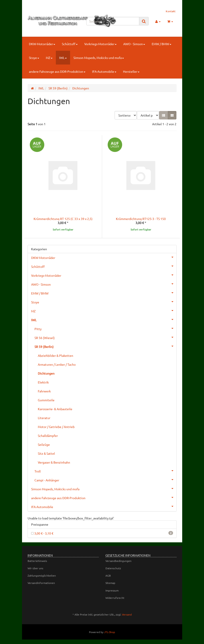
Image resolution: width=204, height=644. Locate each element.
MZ (49, 58)
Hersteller (131, 71)
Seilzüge (44, 444)
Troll (105, 471)
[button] (164, 115)
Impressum (112, 590)
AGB (108, 575)
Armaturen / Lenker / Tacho (57, 364)
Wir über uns (35, 568)
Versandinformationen (41, 583)
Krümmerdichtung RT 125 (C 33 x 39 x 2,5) (63, 219)
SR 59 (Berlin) (105, 346)
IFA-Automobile (104, 71)
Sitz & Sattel (46, 453)
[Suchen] (113, 21)
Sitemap (110, 583)
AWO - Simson (134, 44)
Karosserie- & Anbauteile (55, 409)
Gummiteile (46, 400)
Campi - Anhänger (105, 480)
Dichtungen (46, 373)
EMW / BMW (162, 44)
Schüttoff (70, 44)
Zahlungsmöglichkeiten (42, 575)
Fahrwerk (44, 391)
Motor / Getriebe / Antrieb (56, 427)
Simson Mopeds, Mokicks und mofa (99, 58)
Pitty (105, 328)
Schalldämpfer (48, 436)
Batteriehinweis (37, 561)
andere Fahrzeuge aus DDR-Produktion (57, 71)
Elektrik (43, 382)
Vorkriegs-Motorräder (100, 44)
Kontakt (171, 11)
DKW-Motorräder (42, 44)
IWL (63, 58)
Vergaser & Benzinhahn (54, 462)
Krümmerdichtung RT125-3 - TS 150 (141, 219)
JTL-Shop (110, 632)
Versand (127, 614)
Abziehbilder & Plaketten (56, 355)
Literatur (44, 418)
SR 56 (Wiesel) (105, 337)
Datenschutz (113, 568)
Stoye (34, 58)
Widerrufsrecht (115, 598)
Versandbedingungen (118, 561)
